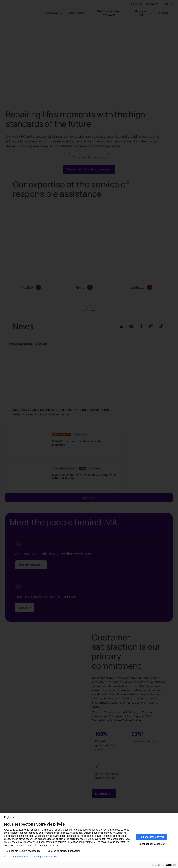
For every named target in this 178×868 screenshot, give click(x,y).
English (10, 817)
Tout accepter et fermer (152, 837)
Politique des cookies (45, 857)
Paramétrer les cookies (16, 857)
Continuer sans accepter (152, 844)
